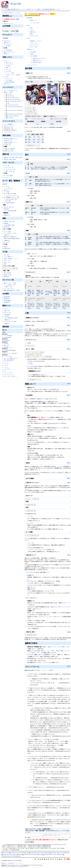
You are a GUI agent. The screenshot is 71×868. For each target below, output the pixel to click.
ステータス (36, 23)
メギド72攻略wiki (8, 336)
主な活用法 (33, 52)
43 (17, 101)
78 (15, 110)
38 (11, 101)
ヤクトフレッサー (64, 607)
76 (13, 110)
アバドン (30, 581)
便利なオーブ (7, 190)
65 (13, 107)
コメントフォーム (32, 65)
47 (21, 101)
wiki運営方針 (7, 302)
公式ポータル (7, 311)
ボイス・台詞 (34, 47)
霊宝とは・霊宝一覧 (9, 207)
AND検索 (6, 31)
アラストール (60, 428)
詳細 (18, 19)
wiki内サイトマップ (8, 23)
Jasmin (17, 866)
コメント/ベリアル (8, 373)
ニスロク (6, 364)
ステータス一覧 (9, 168)
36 (17, 100)
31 (11, 100)
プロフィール (34, 43)
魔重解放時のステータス (34, 145)
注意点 (32, 54)
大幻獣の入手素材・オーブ (10, 142)
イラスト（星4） (32, 107)
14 (9, 96)
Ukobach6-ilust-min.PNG (36, 853)
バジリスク (47, 581)
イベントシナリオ (8, 132)
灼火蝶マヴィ (31, 575)
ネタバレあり (31, 346)
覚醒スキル (33, 32)
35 (15, 100)
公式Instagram (7, 314)
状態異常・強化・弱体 (9, 222)
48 (6, 103)
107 (12, 116)
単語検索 (46, 9)
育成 (16, 199)
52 (11, 105)
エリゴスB (30, 523)
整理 (13, 199)
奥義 (31, 34)
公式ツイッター (8, 312)
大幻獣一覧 (8, 144)
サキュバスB (31, 543)
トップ (4, 9)
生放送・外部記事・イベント (11, 259)
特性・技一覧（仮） (10, 171)
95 (17, 114)
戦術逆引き (6, 227)
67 (15, 107)
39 (13, 101)
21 (11, 98)
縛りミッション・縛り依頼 (14, 75)
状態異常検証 (7, 248)
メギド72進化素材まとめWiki (11, 318)
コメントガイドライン (9, 289)
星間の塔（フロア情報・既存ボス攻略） (13, 157)
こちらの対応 (62, 831)
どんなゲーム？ (8, 40)
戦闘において (31, 49)
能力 (29, 25)
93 (15, 114)
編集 (9, 9)
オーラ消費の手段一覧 (33, 535)
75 (11, 110)
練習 (8, 290)
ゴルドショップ (9, 79)
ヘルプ (57, 9)
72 (21, 107)
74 (9, 110)
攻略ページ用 (9, 287)
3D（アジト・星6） (32, 114)
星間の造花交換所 (10, 82)
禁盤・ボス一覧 (9, 151)
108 (15, 116)
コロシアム (8, 69)
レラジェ (6, 367)
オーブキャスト (9, 188)
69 (19, 107)
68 (17, 107)
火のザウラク (42, 617)
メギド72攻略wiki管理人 (10, 863)
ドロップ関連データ (9, 257)
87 (9, 114)
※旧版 (9, 201)
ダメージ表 (6, 242)
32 (13, 100)
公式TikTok (6, 316)
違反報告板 (6, 299)
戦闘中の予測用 (8, 239)
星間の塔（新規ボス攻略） (10, 159)
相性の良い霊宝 (37, 62)
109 (10, 118)
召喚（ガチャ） (8, 84)
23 (13, 98)
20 (9, 98)
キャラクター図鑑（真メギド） (11, 358)
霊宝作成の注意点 (32, 635)
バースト (17, 196)
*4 (2, 849)
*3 (2, 848)
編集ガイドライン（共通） (10, 283)
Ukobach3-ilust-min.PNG (49, 854)
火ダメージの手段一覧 (33, 499)
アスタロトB (38, 550)
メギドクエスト (9, 64)
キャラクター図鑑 (8, 176)
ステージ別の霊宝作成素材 (10, 211)
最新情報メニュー (8, 347)
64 (11, 107)
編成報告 (11, 290)
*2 (2, 847)
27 (9, 100)
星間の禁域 (6, 139)
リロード (33, 9)
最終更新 (52, 9)
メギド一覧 (6, 166)
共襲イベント (9, 68)
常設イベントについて (9, 126)
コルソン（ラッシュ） (9, 375)
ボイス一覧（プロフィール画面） (36, 352)
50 (9, 105)
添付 (29, 9)
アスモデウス (60, 466)
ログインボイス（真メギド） (11, 376)
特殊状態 (6, 223)
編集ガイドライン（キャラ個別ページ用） (59, 647)
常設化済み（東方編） (10, 130)
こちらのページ (46, 662)
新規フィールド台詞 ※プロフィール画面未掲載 (39, 357)
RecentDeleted (7, 337)
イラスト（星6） (32, 110)
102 (10, 116)
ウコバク (16, 4)
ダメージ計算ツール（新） (10, 233)
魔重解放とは (7, 215)
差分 (18, 9)
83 (19, 110)
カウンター (12, 196)
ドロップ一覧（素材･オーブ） (11, 90)
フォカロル (30, 550)
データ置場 (17, 290)
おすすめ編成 (34, 56)
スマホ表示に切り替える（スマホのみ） (12, 13)
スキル (32, 30)
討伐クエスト (14, 139)
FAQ (7, 199)
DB (6, 201)
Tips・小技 (6, 255)
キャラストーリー (8, 177)
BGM (5, 264)
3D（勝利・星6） (32, 112)
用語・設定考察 (8, 273)
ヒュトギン (6, 362)
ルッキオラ (50, 617)
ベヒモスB (45, 550)
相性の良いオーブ (38, 60)
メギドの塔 (8, 71)
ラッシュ (8, 196)
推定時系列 (6, 277)
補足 (31, 363)
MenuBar (6, 344)
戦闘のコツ (6, 54)
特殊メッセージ (8, 262)
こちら (45, 375)
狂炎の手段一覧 (31, 511)
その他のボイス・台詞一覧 (34, 355)
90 (13, 114)
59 (13, 105)
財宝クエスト (9, 62)
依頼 (13, 73)
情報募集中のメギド (35, 380)
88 (11, 114)
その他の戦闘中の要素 (9, 225)
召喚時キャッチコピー (36, 41)
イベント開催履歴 (8, 124)
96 (19, 114)
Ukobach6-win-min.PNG (16, 853)
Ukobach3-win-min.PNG (29, 854)
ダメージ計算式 (8, 231)
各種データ (33, 20)
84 (21, 110)
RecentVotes (7, 340)
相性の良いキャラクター (39, 58)
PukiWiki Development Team (17, 865)
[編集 (10, 16)
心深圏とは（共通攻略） (10, 149)
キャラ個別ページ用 (10, 285)
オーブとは (6, 186)
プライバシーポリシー (19, 863)
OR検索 (13, 31)
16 (11, 96)
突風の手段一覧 (31, 505)
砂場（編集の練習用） (9, 360)
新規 (39, 9)
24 (15, 98)
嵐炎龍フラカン (54, 607)
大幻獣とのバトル (8, 141)
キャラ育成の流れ (8, 50)
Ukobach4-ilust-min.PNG (9, 854)
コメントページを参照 (47, 670)
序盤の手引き (7, 42)
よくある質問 (7, 46)
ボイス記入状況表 (32, 366)
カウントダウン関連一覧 (11, 268)
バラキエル (52, 411)
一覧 (42, 9)
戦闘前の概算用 (16, 239)
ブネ (5, 371)
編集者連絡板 (7, 297)
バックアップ (23, 9)
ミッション (8, 73)
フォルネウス (7, 369)
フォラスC (46, 411)
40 (15, 101)
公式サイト (6, 309)
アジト (5, 60)
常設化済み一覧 (9, 128)
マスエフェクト (34, 36)
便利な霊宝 (6, 209)
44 (19, 101)
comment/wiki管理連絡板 (10, 350)
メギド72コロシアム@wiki (10, 322)
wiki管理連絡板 (7, 301)
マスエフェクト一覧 (10, 169)
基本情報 (30, 18)
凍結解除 (13, 9)
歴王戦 (9, 66)
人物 (29, 38)
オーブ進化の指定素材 (9, 203)
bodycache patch (8, 866)
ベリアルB (47, 417)
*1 (2, 845)
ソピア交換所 (9, 80)
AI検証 (5, 247)
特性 (31, 28)
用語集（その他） (8, 275)
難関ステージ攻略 (8, 92)
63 (9, 107)
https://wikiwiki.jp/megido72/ (32, 15)
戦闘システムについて (9, 52)
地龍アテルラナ (31, 589)
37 (9, 101)
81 (17, 110)
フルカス (6, 366)
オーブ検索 (6, 192)
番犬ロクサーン (53, 419)
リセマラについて (8, 44)
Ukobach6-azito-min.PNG (57, 853)
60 (15, 105)
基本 (10, 199)
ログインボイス (8, 260)
